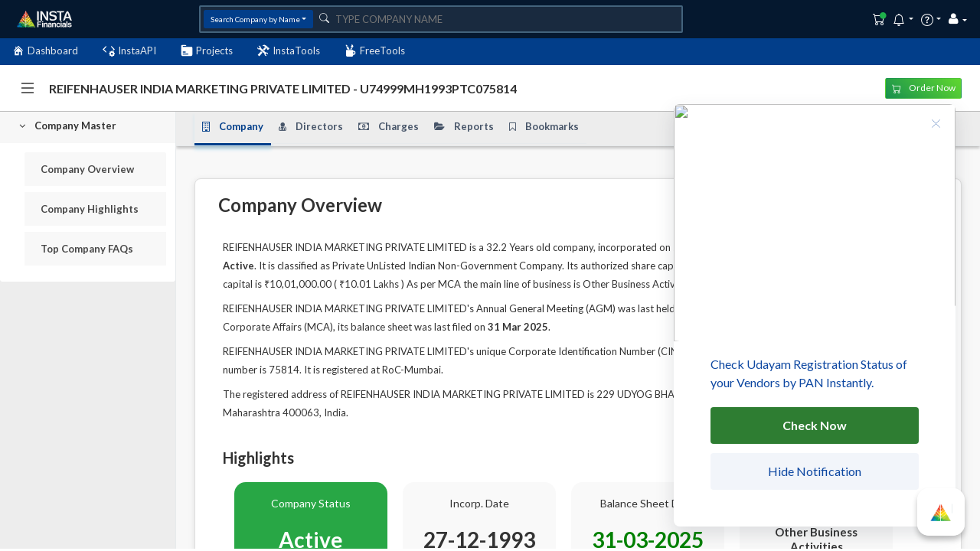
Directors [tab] (311, 126)
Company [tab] (233, 126)
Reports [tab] (464, 126)
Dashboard (45, 51)
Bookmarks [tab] (544, 126)
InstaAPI (129, 51)
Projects (207, 51)
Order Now (924, 88)
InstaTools (289, 51)
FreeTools (375, 51)
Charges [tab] (389, 126)
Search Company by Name (255, 19)
